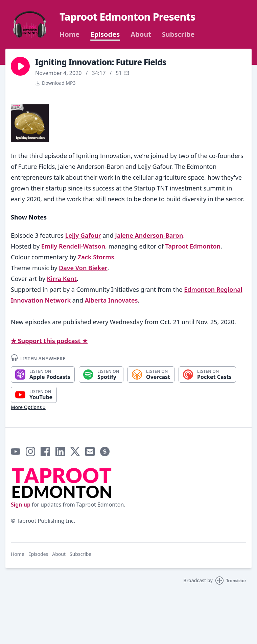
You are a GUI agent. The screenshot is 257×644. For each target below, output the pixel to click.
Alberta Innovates (111, 300)
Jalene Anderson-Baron (149, 235)
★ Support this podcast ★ (49, 341)
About (141, 34)
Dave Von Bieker (83, 268)
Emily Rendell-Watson (73, 246)
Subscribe (178, 34)
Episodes (105, 34)
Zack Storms (96, 257)
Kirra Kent (62, 279)
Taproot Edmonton (193, 246)
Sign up (21, 505)
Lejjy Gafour (83, 235)
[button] (20, 66)
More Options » (28, 407)
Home (69, 34)
